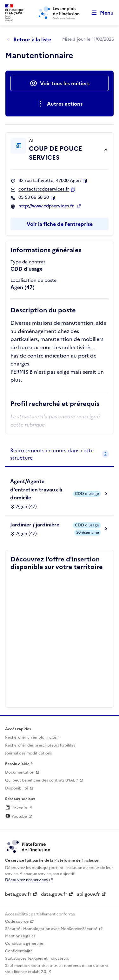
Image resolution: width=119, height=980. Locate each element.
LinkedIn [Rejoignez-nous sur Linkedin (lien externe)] (16, 808)
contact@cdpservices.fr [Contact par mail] (44, 189)
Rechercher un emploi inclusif (32, 737)
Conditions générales (24, 943)
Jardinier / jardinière (35, 525)
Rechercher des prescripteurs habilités (40, 745)
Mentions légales (20, 936)
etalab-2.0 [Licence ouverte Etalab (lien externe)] (37, 972)
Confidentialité (19, 951)
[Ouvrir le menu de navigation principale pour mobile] (100, 13)
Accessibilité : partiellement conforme (40, 914)
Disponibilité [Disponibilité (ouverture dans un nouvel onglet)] (17, 788)
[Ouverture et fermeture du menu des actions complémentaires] (60, 104)
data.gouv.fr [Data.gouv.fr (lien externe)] (54, 894)
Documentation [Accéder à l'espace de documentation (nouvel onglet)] (20, 772)
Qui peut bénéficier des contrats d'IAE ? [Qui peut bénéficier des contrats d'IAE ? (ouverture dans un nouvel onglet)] (42, 780)
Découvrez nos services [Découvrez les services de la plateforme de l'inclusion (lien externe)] (26, 880)
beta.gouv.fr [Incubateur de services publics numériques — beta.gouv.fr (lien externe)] (18, 894)
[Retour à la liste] (31, 39)
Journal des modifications (28, 753)
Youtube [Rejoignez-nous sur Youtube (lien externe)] (16, 817)
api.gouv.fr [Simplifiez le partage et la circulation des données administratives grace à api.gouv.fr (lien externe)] (88, 894)
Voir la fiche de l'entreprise (60, 224)
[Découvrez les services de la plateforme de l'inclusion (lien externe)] (29, 846)
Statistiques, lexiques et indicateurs (37, 958)
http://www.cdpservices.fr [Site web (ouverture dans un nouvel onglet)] (47, 206)
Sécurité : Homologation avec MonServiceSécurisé (51, 929)
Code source (17, 921)
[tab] (60, 454)
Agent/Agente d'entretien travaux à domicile (36, 489)
